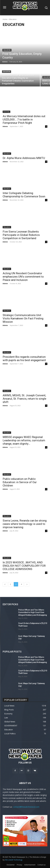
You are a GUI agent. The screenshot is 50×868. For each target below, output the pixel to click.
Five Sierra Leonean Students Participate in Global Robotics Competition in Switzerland (21, 235)
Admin (5, 126)
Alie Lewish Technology (14, 860)
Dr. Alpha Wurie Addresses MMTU (24, 158)
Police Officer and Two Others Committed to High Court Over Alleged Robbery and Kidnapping (33, 612)
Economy (6, 112)
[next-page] (27, 584)
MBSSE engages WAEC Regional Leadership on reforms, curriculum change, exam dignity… (24, 440)
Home (5, 19)
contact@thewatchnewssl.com (26, 807)
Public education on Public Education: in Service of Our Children (20, 482)
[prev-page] (5, 584)
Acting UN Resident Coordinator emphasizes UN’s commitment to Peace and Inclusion (23, 277)
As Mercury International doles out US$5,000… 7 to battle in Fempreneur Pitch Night (24, 120)
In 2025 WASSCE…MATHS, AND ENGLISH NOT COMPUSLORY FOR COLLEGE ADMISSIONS (24, 566)
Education (7, 50)
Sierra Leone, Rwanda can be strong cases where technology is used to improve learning (25, 524)
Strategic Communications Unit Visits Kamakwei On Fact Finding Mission (23, 318)
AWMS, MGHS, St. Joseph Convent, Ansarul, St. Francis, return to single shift (24, 399)
